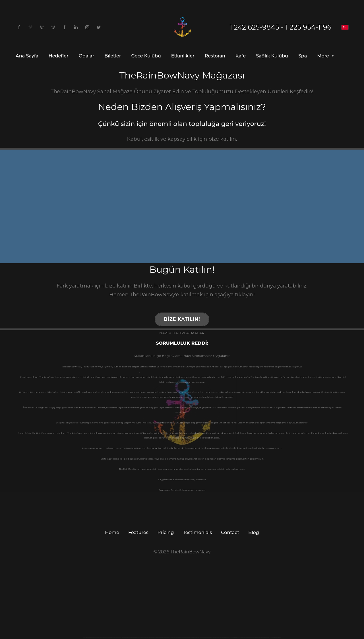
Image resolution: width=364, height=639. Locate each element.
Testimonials (197, 532)
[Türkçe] (345, 27)
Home (112, 532)
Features (138, 532)
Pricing (166, 532)
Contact (230, 532)
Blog (254, 532)
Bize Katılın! (182, 319)
